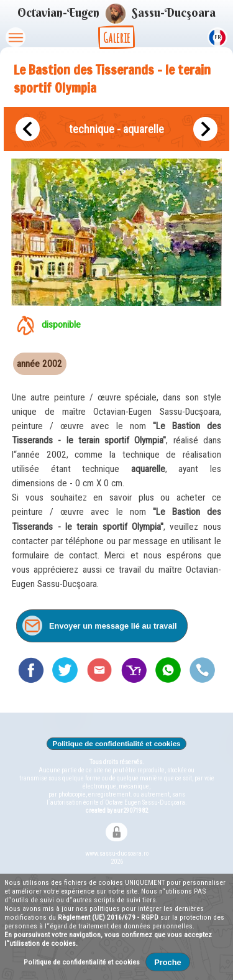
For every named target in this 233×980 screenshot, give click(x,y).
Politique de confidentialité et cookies (116, 744)
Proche (168, 962)
